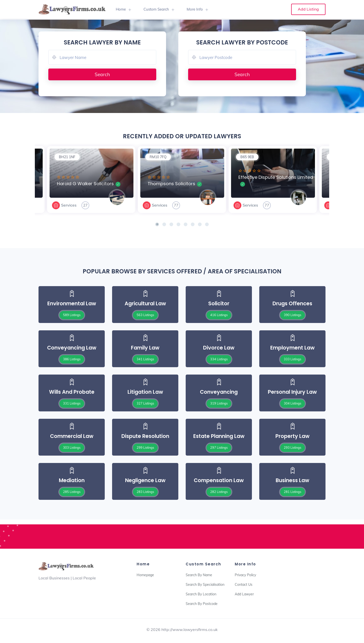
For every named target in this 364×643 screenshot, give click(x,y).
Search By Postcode (202, 604)
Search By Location (201, 594)
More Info (195, 9)
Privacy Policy (245, 575)
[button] (157, 224)
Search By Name (199, 575)
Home (121, 9)
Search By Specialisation (205, 585)
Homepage (145, 575)
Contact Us (244, 585)
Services (69, 205)
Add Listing (308, 9)
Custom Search (156, 9)
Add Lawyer (244, 594)
